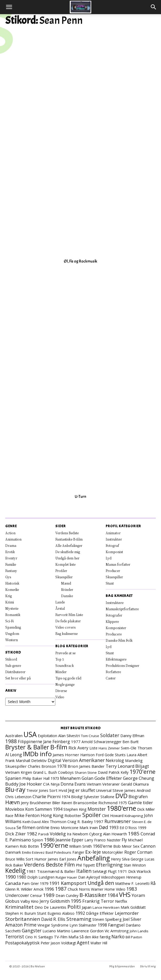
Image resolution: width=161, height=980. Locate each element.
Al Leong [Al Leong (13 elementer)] (14, 755)
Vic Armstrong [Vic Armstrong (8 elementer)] (117, 931)
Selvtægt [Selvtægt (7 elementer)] (100, 871)
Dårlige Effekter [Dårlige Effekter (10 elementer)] (100, 913)
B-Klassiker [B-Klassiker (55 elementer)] (93, 895)
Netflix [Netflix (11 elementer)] (121, 901)
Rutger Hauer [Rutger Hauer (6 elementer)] (66, 877)
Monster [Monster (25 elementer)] (97, 809)
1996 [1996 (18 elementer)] (49, 889)
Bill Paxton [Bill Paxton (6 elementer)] (134, 937)
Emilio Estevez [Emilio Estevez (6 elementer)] (33, 852)
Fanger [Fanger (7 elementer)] (78, 852)
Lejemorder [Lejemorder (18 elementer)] (127, 913)
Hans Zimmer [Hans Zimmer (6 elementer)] (109, 748)
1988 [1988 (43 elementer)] (11, 741)
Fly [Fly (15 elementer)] (124, 840)
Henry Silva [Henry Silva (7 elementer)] (120, 859)
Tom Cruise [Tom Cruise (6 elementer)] (90, 736)
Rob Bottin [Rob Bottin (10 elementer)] (29, 846)
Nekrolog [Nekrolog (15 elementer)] (115, 760)
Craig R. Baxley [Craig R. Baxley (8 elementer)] (80, 822)
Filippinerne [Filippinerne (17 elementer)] (30, 742)
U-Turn (80, 497)
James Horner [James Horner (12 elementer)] (66, 755)
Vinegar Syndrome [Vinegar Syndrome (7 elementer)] (53, 925)
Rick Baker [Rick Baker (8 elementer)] (14, 865)
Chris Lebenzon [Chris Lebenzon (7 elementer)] (18, 797)
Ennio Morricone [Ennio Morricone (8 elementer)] (64, 828)
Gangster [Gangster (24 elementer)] (32, 930)
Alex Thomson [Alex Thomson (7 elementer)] (54, 822)
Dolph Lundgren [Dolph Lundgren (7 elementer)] (41, 877)
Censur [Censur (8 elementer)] (36, 895)
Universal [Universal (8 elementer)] (104, 790)
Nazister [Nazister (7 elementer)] (114, 840)
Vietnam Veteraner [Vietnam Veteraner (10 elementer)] (103, 784)
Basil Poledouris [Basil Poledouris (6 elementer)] (58, 852)
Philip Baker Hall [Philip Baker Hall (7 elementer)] (36, 778)
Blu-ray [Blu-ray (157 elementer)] (15, 790)
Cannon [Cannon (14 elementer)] (148, 846)
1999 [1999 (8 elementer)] (142, 828)
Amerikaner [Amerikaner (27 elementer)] (92, 760)
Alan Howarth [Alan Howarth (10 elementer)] (115, 834)
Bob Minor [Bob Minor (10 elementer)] (123, 846)
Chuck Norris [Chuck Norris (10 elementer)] (79, 889)
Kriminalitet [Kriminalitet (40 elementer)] (19, 907)
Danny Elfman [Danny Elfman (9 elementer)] (132, 736)
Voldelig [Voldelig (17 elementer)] (58, 834)
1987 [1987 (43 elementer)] (61, 889)
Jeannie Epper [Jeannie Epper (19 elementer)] (69, 840)
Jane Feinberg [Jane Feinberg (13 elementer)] (57, 742)
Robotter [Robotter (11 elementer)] (73, 815)
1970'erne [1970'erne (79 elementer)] (143, 772)
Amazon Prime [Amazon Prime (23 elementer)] (21, 925)
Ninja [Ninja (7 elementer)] (55, 784)
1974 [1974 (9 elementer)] (66, 797)
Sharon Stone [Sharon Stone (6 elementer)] (86, 772)
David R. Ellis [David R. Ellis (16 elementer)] (53, 919)
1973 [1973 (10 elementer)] (55, 778)
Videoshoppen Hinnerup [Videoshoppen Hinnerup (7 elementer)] (121, 877)
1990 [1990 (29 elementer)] (10, 877)
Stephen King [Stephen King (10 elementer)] (75, 809)
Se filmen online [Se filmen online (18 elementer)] (33, 827)
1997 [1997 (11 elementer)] (99, 821)
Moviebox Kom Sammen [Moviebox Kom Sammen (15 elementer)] (29, 809)
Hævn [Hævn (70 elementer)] (13, 802)
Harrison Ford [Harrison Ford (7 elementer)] (92, 755)
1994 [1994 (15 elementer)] (58, 809)
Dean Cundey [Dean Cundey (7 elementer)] (67, 895)
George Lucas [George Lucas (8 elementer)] (143, 859)
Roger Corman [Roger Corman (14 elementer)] (138, 852)
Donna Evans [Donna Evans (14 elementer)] (73, 784)
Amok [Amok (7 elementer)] (39, 889)
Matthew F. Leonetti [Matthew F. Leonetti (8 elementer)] (132, 883)
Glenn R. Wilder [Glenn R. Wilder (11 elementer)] (19, 889)
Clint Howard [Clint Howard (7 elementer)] (113, 816)
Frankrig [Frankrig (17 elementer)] (91, 901)
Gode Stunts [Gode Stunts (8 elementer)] (115, 755)
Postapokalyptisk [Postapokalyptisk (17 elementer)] (22, 943)
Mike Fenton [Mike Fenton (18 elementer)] (27, 815)
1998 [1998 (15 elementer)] (102, 925)
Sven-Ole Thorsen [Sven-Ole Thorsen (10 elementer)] (136, 748)
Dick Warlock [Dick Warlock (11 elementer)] (139, 871)
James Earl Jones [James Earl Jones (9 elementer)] (62, 859)
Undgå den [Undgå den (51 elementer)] (101, 883)
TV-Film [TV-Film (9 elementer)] (61, 937)
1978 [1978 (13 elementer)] (62, 766)
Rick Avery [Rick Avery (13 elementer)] (78, 748)
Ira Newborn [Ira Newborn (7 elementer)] (77, 834)
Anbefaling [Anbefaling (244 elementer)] (94, 858)
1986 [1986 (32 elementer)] (49, 840)
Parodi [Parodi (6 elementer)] (44, 834)
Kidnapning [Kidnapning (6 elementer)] (134, 816)
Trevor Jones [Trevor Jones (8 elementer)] (37, 790)
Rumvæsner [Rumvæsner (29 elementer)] (118, 821)
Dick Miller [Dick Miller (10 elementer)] (146, 809)
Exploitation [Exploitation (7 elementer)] (47, 736)
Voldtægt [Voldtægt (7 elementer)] (68, 943)
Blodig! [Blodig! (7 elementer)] (77, 797)
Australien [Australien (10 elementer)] (14, 736)
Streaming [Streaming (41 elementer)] (79, 919)
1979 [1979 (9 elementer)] (44, 883)
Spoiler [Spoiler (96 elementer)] (92, 815)
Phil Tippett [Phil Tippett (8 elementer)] (85, 865)
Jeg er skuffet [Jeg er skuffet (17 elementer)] (82, 790)
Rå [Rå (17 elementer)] (153, 883)
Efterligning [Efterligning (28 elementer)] (109, 865)
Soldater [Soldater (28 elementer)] (110, 735)
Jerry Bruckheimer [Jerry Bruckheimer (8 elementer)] (36, 803)
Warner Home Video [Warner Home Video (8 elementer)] (108, 889)
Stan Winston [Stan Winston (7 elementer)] (135, 865)
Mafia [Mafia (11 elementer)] (73, 937)
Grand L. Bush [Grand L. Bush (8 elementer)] (45, 772)
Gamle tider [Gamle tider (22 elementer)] (140, 802)
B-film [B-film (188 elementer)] (59, 747)
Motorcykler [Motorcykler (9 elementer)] (113, 852)
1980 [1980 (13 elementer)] (22, 877)
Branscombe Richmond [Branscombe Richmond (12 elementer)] (95, 803)
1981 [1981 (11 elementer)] (31, 871)
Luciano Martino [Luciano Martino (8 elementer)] (56, 931)
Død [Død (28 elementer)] (103, 827)
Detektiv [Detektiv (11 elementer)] (39, 760)
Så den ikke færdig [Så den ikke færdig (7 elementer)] (95, 937)
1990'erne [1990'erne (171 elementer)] (54, 845)
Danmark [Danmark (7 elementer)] (13, 852)
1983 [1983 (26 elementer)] (132, 889)
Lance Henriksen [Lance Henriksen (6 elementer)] (106, 907)
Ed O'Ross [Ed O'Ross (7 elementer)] (128, 828)
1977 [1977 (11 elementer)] (76, 742)
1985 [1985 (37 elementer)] (134, 833)
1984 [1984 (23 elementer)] (113, 895)
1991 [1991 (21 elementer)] (55, 883)
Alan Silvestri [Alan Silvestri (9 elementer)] (69, 736)
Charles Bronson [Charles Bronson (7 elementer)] (42, 766)
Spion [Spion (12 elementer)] (37, 840)
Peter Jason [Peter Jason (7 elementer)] (50, 943)
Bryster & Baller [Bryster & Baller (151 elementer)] (27, 747)
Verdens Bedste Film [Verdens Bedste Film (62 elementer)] (49, 864)
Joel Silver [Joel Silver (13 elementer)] (132, 919)
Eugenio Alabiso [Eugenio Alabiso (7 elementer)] (61, 913)
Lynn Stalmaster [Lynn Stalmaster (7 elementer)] (83, 925)
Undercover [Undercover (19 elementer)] (17, 895)
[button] (9, 7)
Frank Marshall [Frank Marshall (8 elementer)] (18, 761)
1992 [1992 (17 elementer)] (80, 913)
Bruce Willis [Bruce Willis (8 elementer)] (15, 859)
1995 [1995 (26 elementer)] (76, 901)
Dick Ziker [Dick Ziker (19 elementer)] (15, 834)
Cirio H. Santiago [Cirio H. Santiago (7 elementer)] (39, 937)
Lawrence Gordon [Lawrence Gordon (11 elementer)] (87, 931)
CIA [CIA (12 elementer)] (46, 784)
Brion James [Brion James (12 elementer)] (79, 766)
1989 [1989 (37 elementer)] (49, 895)
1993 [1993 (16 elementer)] (114, 827)
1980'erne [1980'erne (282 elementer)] (121, 808)
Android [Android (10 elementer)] (144, 790)
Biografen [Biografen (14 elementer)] (138, 797)
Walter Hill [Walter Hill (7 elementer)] (99, 943)
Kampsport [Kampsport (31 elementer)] (74, 883)
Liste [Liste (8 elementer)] (93, 748)
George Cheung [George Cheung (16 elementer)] (139, 778)
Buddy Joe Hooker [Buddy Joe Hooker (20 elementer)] (24, 784)
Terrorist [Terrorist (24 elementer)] (15, 937)
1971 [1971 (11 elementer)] (122, 871)
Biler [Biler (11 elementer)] (56, 803)
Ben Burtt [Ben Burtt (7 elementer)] (130, 742)
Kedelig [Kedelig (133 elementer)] (15, 871)
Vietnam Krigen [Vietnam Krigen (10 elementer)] (19, 772)
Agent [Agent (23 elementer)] (83, 943)
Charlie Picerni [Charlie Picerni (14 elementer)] (47, 797)
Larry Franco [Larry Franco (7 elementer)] (95, 840)
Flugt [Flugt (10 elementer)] (112, 871)
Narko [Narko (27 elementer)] (118, 937)
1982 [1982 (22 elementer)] (32, 834)
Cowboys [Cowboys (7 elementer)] (66, 772)
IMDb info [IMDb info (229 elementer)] (37, 754)
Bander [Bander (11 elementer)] (98, 766)
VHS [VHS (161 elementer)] (125, 895)
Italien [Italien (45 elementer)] (84, 871)
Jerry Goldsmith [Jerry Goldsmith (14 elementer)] (55, 901)
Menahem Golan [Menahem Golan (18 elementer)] (77, 778)
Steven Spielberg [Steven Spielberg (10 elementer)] (107, 919)
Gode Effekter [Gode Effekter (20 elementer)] (108, 778)
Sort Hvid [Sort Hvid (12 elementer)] (58, 790)
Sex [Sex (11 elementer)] (136, 846)
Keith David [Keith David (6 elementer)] (32, 822)
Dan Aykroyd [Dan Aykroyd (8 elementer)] (89, 877)
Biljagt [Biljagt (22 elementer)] (142, 766)
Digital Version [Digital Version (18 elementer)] (63, 760)
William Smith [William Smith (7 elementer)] (80, 846)
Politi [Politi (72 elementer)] (74, 907)
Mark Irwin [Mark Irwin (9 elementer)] (89, 828)
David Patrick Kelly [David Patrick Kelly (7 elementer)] (113, 772)
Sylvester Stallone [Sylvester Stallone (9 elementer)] (99, 797)
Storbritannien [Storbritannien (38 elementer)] (23, 919)
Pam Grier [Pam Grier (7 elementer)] (30, 883)
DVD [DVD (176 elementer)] (121, 796)
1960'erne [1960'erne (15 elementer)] (103, 846)
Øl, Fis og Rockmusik (80, 261)
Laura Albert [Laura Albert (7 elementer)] (137, 755)
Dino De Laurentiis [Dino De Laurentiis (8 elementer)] (50, 907)
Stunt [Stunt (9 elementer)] (42, 913)
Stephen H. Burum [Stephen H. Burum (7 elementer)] (21, 913)
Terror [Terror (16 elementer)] (107, 901)
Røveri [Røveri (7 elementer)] (67, 803)
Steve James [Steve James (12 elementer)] (124, 790)
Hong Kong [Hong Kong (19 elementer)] (52, 815)
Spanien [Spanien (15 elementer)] (13, 778)
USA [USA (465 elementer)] (30, 734)
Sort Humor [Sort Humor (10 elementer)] (36, 859)
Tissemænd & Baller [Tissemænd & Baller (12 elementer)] (56, 871)
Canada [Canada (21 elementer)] (13, 883)
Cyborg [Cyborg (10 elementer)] (96, 834)
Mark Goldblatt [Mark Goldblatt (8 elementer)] (133, 907)
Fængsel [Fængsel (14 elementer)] (116, 925)
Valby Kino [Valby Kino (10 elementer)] (29, 901)
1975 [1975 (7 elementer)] (123, 803)
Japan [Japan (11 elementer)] (87, 907)
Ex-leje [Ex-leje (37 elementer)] (93, 852)
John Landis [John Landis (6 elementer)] (139, 931)
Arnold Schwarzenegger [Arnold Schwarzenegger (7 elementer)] (101, 742)
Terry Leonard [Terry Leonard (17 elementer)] (120, 766)
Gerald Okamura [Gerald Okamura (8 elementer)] (135, 784)
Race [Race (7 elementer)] (9, 816)
